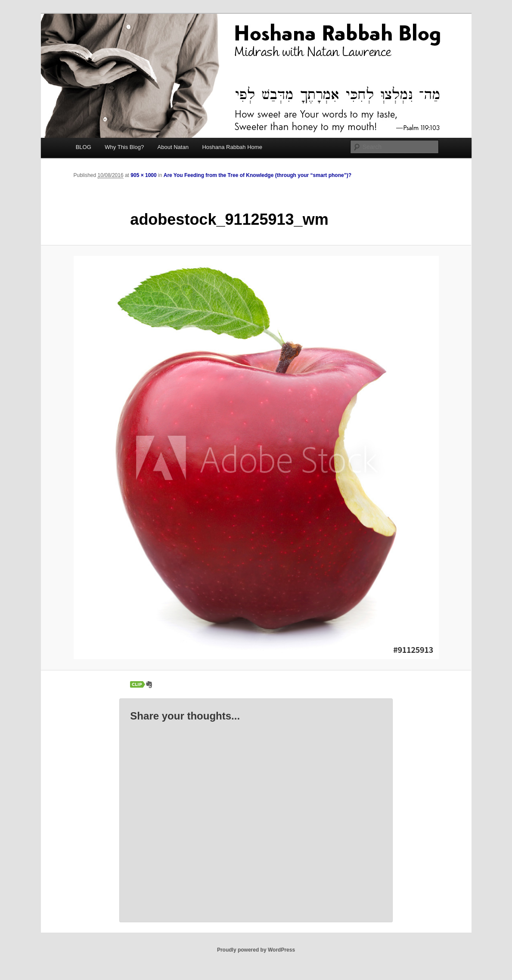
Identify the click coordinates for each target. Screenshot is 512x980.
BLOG (84, 147)
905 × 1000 (143, 175)
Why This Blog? (124, 147)
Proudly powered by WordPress (256, 950)
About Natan (173, 147)
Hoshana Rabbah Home (232, 147)
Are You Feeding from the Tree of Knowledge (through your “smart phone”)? (258, 175)
